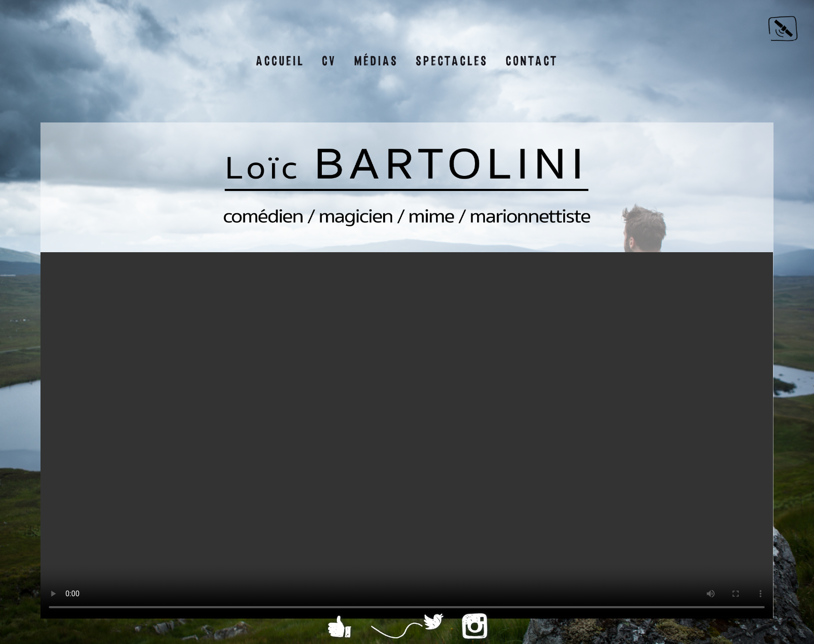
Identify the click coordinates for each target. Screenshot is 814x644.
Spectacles (452, 61)
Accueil (280, 61)
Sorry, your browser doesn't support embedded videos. (407, 435)
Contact (532, 61)
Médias (376, 61)
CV (329, 61)
